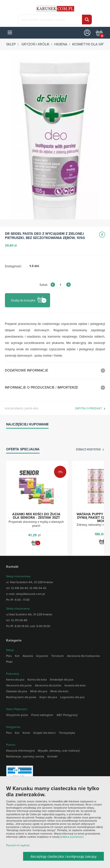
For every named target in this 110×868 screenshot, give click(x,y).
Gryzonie (42, 656)
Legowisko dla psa (72, 697)
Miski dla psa (39, 691)
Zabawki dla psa (17, 691)
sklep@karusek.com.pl (30, 594)
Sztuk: (44, 285)
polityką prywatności (72, 837)
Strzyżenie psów (17, 715)
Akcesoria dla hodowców (83, 656)
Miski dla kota (59, 691)
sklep (11, 44)
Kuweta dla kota (75, 685)
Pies (9, 656)
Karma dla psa (15, 679)
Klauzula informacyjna (20, 750)
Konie (26, 733)
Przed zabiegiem (42, 715)
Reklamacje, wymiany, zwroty (25, 756)
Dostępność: (13, 266)
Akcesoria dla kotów (48, 685)
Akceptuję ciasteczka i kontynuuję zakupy (63, 856)
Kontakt (52, 756)
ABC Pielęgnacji (67, 715)
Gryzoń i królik (35, 44)
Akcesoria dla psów (19, 685)
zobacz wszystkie (88, 450)
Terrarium (58, 656)
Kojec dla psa (48, 697)
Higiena (61, 44)
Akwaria (28, 656)
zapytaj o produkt (89, 409)
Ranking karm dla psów (21, 697)
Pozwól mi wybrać (18, 845)
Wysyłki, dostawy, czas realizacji (59, 750)
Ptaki (9, 662)
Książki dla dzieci (45, 733)
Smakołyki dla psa (62, 679)
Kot (17, 656)
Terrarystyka (67, 733)
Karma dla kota (37, 679)
